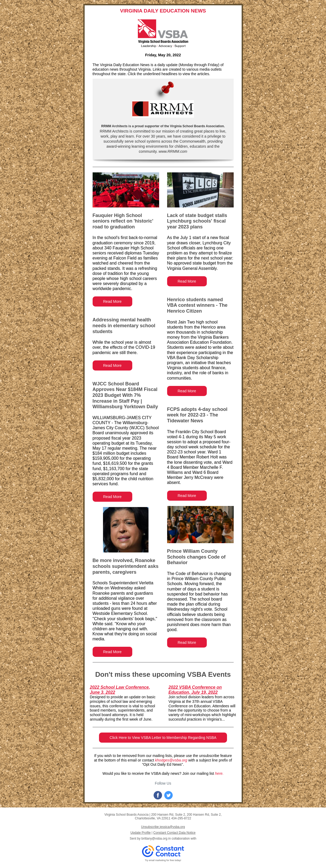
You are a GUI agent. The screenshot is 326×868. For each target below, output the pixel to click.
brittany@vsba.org (154, 839)
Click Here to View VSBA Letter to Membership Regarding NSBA (163, 738)
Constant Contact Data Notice (174, 833)
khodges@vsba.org (171, 760)
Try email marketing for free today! (163, 860)
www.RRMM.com (172, 151)
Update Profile (141, 833)
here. (219, 773)
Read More (112, 301)
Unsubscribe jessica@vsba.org (163, 827)
